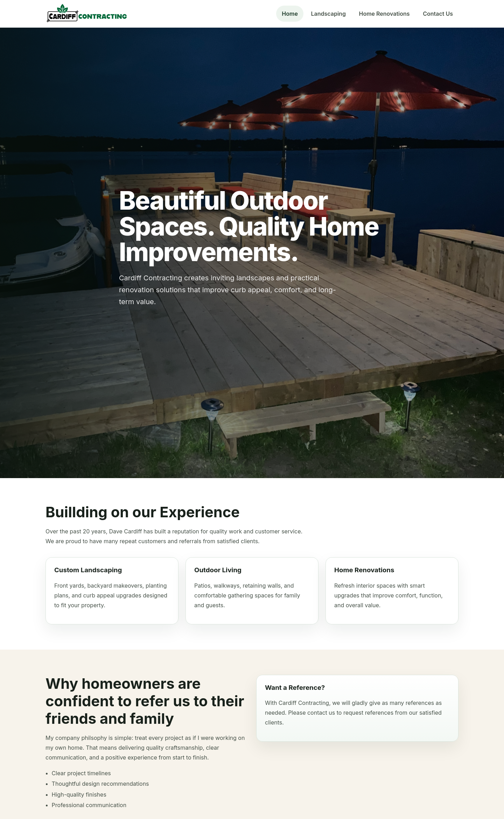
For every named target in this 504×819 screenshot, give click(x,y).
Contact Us (438, 14)
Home (290, 14)
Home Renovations (384, 14)
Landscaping (328, 14)
